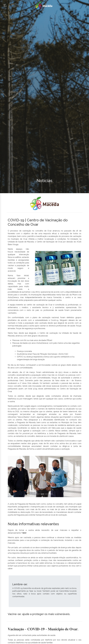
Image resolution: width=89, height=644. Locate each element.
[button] (13, 476)
